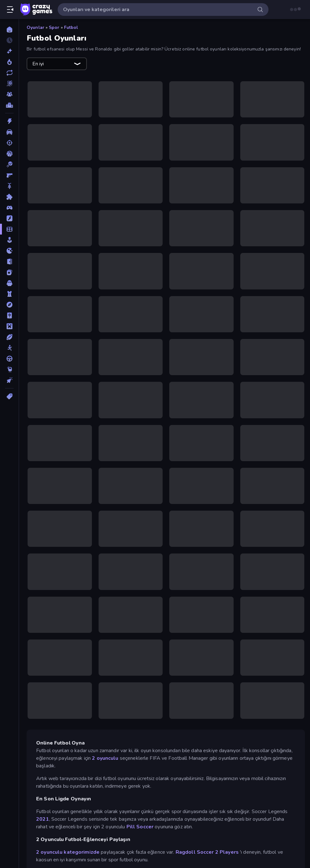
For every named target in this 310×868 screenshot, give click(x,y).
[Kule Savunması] (9, 294)
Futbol (71, 27)
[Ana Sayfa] (9, 30)
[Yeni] (9, 51)
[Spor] (9, 337)
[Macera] (9, 305)
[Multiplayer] (9, 94)
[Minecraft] (9, 326)
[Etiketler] (9, 396)
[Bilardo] (9, 164)
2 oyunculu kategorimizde (68, 852)
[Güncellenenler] (9, 73)
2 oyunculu (104, 758)
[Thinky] (9, 369)
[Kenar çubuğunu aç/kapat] (10, 10)
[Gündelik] (9, 240)
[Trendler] (9, 62)
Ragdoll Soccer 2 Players (207, 852)
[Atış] (9, 143)
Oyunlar (36, 27)
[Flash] (9, 218)
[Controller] (9, 208)
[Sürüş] (9, 359)
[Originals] (9, 83)
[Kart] (9, 272)
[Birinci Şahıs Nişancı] (9, 175)
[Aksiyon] (9, 121)
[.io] (9, 251)
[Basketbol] (9, 154)
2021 (43, 819)
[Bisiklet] (9, 186)
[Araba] (9, 132)
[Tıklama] (9, 380)
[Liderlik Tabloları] (9, 105)
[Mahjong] (9, 315)
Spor (54, 27)
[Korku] (9, 283)
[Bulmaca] (9, 197)
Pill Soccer (140, 827)
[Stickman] (9, 348)
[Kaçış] (9, 262)
